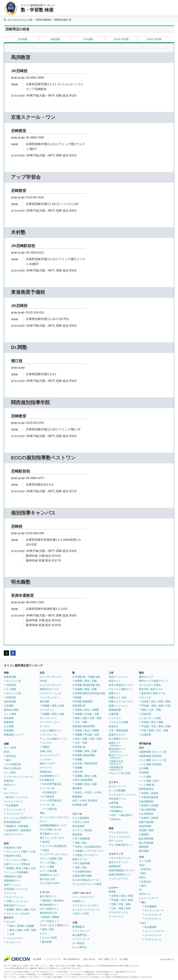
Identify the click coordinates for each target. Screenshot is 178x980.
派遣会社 (114, 726)
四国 (144, 710)
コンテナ (47, 743)
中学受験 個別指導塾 (84, 755)
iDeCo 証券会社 (12, 768)
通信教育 (77, 788)
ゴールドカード (15, 814)
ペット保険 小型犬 (149, 781)
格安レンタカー (48, 763)
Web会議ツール (117, 799)
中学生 (88, 792)
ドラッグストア (81, 931)
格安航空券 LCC (48, 913)
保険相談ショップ (14, 735)
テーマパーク (116, 916)
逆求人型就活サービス (121, 685)
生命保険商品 (146, 801)
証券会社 (11, 756)
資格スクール (80, 859)
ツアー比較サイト (49, 921)
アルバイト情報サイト (121, 689)
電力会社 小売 (47, 879)
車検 (42, 813)
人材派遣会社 (116, 768)
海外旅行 (59, 901)
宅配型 (46, 747)
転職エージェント (118, 706)
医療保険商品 (146, 789)
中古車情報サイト (49, 776)
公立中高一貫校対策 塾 (85, 763)
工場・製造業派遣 (118, 730)
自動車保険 (10, 677)
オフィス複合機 (48, 871)
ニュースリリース (52, 959)
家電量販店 (78, 927)
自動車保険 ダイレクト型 (153, 752)
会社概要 (37, 959)
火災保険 (9, 706)
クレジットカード (14, 801)
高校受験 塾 (79, 706)
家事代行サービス (49, 689)
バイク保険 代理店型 (150, 764)
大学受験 (22, 39)
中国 (168, 706)
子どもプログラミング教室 (87, 884)
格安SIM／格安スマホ (151, 689)
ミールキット (47, 710)
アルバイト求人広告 (120, 773)
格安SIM (146, 693)
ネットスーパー (48, 718)
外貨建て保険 (146, 830)
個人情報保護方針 (72, 959)
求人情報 (124, 959)
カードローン (11, 793)
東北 (12, 926)
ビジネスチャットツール (122, 795)
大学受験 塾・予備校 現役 (86, 677)
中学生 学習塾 (121, 39)
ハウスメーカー (15, 938)
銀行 (9, 760)
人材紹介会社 (116, 762)
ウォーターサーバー (51, 677)
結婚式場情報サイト (120, 874)
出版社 (46, 850)
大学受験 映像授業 (82, 701)
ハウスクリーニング (51, 693)
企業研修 (114, 803)
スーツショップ (81, 939)
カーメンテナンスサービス (54, 817)
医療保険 (9, 722)
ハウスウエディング (120, 858)
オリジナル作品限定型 (54, 846)
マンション (12, 852)
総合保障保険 (146, 839)
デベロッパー (14, 942)
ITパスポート (92, 855)
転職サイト (115, 693)
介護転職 (114, 714)
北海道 (78, 710)
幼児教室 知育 (80, 805)
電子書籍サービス (49, 834)
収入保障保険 (149, 810)
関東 (131, 896)
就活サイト (115, 681)
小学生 (98, 792)
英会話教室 (78, 826)
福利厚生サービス (49, 875)
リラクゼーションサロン (86, 905)
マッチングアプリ (118, 879)
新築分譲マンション (15, 905)
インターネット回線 (150, 718)
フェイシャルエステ (120, 837)
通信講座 (77, 834)
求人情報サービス (118, 739)
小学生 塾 (78, 772)
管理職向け (117, 811)
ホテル (43, 933)
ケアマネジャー (95, 851)
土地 (33, 852)
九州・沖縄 (81, 722)
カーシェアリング (49, 755)
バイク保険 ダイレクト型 (153, 760)
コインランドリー (49, 697)
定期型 (155, 793)
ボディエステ (116, 841)
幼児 (77, 822)
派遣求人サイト (117, 735)
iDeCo (142, 877)
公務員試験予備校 (82, 876)
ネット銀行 (10, 772)
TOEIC (78, 847)
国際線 (55, 917)
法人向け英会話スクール (86, 880)
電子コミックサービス (52, 838)
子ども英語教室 (81, 818)
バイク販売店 (47, 797)
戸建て (25, 852)
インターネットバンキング (18, 777)
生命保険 (9, 718)
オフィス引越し (48, 863)
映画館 (112, 892)
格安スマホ (159, 693)
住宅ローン (10, 785)
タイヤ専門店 (80, 947)
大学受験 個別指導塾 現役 (86, 685)
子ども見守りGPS (50, 883)
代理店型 (11, 685)
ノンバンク (22, 797)
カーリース (46, 768)
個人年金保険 (146, 843)
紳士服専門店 (80, 935)
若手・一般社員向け (122, 815)
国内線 (46, 917)
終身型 (145, 793)
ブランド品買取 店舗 (51, 859)
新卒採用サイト (117, 750)
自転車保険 (10, 701)
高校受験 (55, 39)
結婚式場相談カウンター (122, 870)
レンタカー (46, 759)
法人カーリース (117, 786)
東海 (18, 868)
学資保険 (9, 730)
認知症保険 (145, 826)
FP (76, 839)
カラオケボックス (118, 912)
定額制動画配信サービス (53, 825)
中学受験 (88, 39)
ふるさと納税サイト (51, 730)
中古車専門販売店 (52, 784)
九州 (33, 868)
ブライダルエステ (118, 832)
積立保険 (144, 851)
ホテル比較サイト (49, 909)
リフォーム (10, 893)
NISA (7, 752)
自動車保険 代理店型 (150, 756)
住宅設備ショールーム (16, 889)
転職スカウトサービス (121, 701)
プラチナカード (153, 919)
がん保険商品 (146, 814)
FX (5, 789)
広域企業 (146, 714)
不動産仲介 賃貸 (13, 876)
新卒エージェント (118, 756)
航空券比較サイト (49, 905)
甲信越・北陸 (92, 714)
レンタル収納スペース (54, 739)
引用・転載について (107, 959)
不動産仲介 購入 (13, 856)
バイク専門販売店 (52, 801)
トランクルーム (48, 735)
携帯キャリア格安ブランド (153, 681)
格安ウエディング (118, 862)
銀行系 (10, 797)
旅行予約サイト (48, 896)
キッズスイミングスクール (86, 910)
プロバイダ (145, 697)
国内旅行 (47, 901)
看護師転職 (115, 710)
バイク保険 (10, 689)
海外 (52, 929)
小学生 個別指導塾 (82, 780)
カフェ (43, 821)
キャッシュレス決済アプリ (18, 818)
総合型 (46, 842)
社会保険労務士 (93, 847)
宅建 (77, 843)
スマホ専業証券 (12, 764)
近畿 (26, 868)
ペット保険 (10, 714)
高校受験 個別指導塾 (84, 726)
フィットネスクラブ (83, 897)
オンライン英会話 (82, 830)
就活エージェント (118, 677)
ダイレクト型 (14, 681)
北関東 (20, 926)
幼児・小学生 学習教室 (85, 801)
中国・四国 (30, 930)
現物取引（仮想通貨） (18, 826)
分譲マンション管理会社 (17, 864)
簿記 (84, 843)
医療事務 (85, 839)
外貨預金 (9, 781)
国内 (44, 929)
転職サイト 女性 (118, 697)
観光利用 (47, 942)
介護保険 (144, 834)
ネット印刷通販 (117, 790)
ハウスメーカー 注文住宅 (17, 914)
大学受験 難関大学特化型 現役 (89, 693)
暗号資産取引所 (12, 822)
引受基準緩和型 (150, 797)
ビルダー (11, 922)
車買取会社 (46, 772)
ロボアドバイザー (14, 834)
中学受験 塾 (79, 747)
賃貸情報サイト (12, 881)
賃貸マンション (12, 885)
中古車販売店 (47, 780)
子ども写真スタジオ (51, 830)
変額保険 (144, 847)
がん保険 (9, 726)
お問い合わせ (89, 959)
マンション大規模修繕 (16, 872)
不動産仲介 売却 (13, 848)
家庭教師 (77, 797)
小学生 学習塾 (154, 39)
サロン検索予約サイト (121, 845)
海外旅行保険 (11, 710)
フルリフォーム (15, 897)
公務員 (78, 855)
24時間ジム (79, 901)
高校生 (78, 792)
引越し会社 (46, 751)
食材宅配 (44, 701)
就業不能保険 (146, 822)
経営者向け (117, 807)
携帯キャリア (146, 677)
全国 (128, 908)
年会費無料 (12, 805)
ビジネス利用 (49, 938)
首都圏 (10, 868)
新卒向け (116, 819)
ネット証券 (10, 748)
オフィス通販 (47, 867)
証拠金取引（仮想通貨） (20, 830)
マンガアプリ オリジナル (53, 854)
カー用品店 (78, 943)
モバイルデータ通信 (150, 685)
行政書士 (80, 851)
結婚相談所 (115, 866)
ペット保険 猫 (147, 785)
